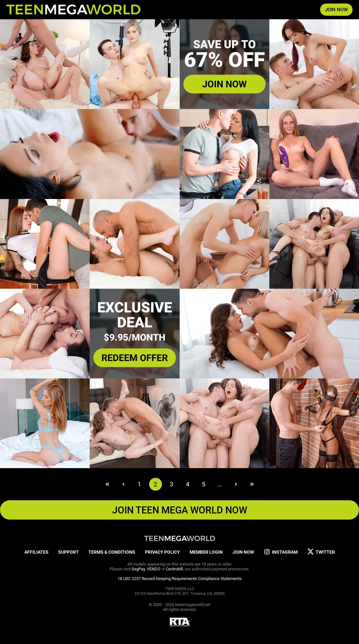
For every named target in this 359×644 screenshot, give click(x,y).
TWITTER (321, 552)
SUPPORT (68, 552)
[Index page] (73, 10)
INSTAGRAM (281, 552)
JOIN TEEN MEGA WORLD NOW (180, 510)
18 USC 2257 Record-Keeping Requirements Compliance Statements (180, 579)
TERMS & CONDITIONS (112, 552)
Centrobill (174, 569)
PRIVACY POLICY (162, 552)
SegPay (138, 569)
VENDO (154, 569)
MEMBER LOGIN (206, 552)
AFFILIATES (36, 552)
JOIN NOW (336, 10)
